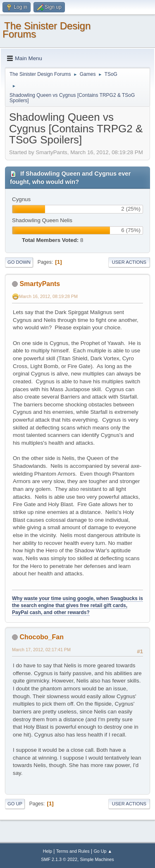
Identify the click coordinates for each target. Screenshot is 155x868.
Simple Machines (97, 859)
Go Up (15, 804)
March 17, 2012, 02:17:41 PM (41, 650)
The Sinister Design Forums (46, 30)
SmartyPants (40, 284)
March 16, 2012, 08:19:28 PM (48, 296)
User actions (129, 262)
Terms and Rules (73, 851)
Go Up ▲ (103, 851)
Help (48, 851)
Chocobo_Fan (42, 637)
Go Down (19, 262)
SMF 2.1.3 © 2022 (59, 859)
